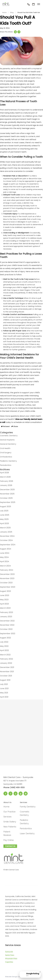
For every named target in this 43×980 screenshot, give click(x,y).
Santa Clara (10, 955)
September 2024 (8, 545)
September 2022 (8, 634)
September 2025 (8, 502)
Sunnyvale (9, 952)
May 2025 (4, 519)
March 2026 (5, 477)
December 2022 (7, 621)
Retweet (5, 426)
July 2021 (4, 684)
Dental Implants (7, 440)
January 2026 (6, 485)
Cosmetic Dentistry (9, 436)
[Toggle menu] (39, 4)
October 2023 (6, 583)
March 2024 (5, 566)
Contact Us (10, 846)
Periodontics (6, 465)
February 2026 (7, 481)
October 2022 (6, 629)
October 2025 (6, 498)
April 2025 (4, 523)
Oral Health (5, 448)
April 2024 (5, 561)
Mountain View (11, 958)
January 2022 (6, 663)
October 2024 (6, 540)
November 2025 (7, 494)
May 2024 (4, 557)
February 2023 (6, 612)
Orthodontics (6, 457)
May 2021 (4, 693)
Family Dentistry (28, 807)
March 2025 (5, 528)
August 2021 (5, 680)
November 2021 (7, 672)
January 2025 (6, 532)
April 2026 (4, 473)
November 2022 (7, 625)
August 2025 (6, 507)
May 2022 (4, 646)
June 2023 (5, 595)
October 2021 (6, 676)
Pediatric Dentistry (8, 461)
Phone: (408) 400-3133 (14, 787)
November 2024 (7, 536)
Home (6, 807)
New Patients (10, 827)
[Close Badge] (40, 972)
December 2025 (7, 490)
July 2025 (4, 511)
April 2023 (4, 604)
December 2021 (7, 667)
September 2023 (8, 587)
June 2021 (4, 688)
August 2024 (6, 549)
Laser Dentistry (27, 834)
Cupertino (9, 962)
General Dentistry (8, 444)
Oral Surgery (6, 453)
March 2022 (5, 655)
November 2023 (7, 578)
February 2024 (7, 570)
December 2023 (7, 574)
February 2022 (6, 659)
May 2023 (4, 600)
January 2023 (6, 617)
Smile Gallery (10, 822)
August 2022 (5, 638)
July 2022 (4, 642)
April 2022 (4, 650)
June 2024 (5, 553)
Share (15, 426)
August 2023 (5, 591)
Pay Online (9, 840)
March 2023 (5, 608)
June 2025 (5, 515)
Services (7, 817)
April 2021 (4, 697)
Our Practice (9, 812)
